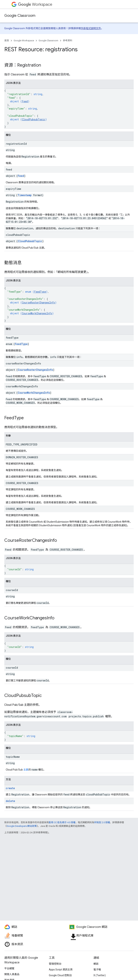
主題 (26, 770)
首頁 (7, 41)
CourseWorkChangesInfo (37, 313)
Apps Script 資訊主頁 (61, 970)
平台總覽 (9, 968)
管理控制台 (55, 964)
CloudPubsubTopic (34, 119)
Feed (25, 101)
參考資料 (68, 41)
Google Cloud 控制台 (60, 975)
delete (10, 801)
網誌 (96, 964)
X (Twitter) (100, 975)
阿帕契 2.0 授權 (102, 822)
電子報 (97, 970)
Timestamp (25, 195)
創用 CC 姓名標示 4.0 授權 (62, 822)
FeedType (40, 292)
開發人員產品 (12, 974)
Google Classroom (20, 16)
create (10, 788)
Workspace (35, 4)
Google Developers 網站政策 (22, 826)
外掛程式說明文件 (91, 28)
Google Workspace (24, 41)
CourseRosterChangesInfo (38, 302)
